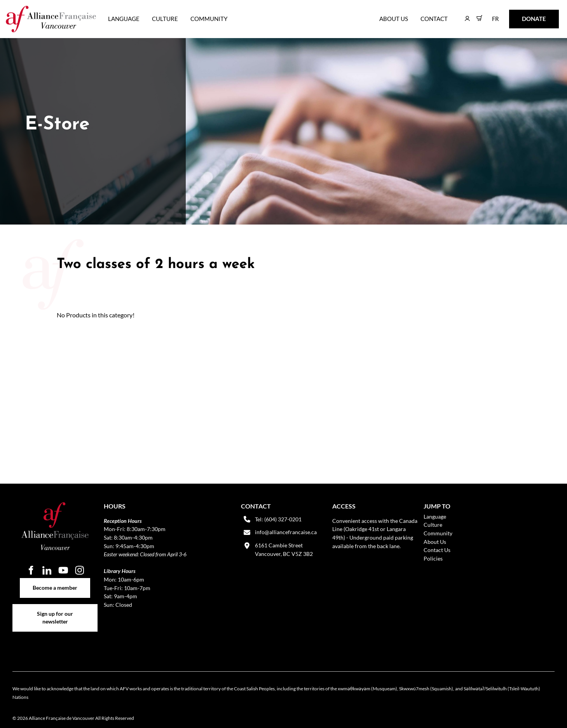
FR (490, 15)
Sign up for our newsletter (55, 608)
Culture (165, 19)
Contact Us (437, 550)
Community (209, 19)
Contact (434, 19)
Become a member (55, 582)
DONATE (522, 15)
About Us (394, 19)
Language (124, 19)
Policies (433, 558)
